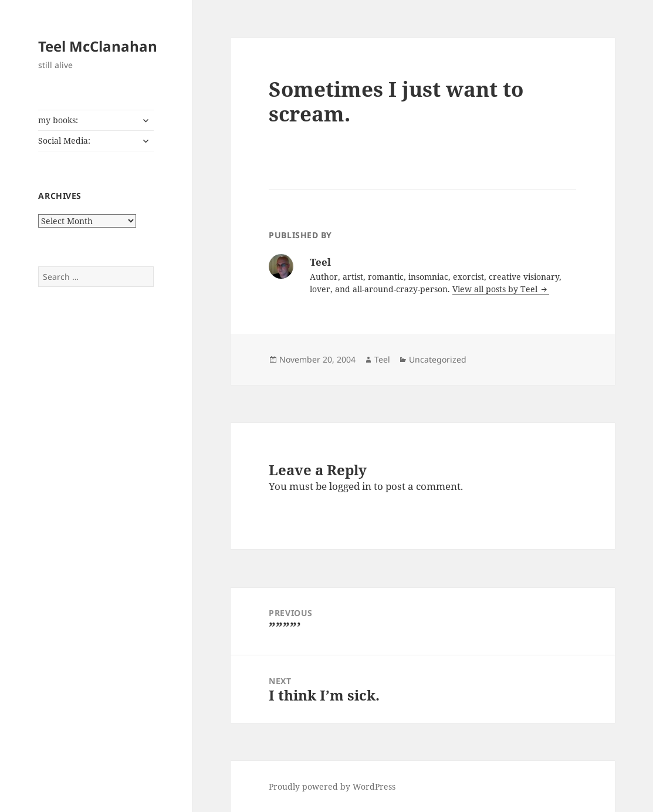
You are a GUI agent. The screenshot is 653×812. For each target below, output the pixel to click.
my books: (58, 120)
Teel (382, 359)
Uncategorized (438, 359)
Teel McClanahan (98, 46)
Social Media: (64, 141)
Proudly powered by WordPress (332, 786)
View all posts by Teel (496, 289)
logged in (350, 486)
